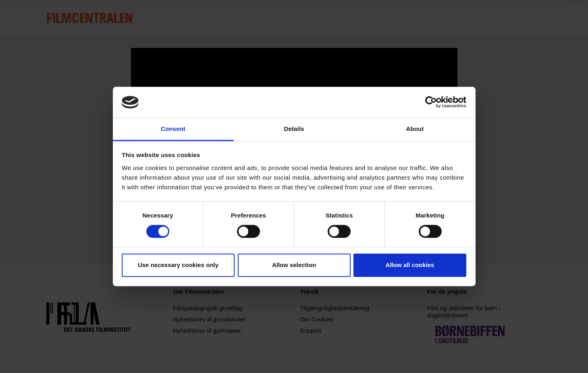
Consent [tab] (173, 129)
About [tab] (415, 129)
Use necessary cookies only (178, 265)
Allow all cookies (410, 265)
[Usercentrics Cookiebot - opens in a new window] (431, 102)
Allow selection (294, 265)
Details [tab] (294, 129)
